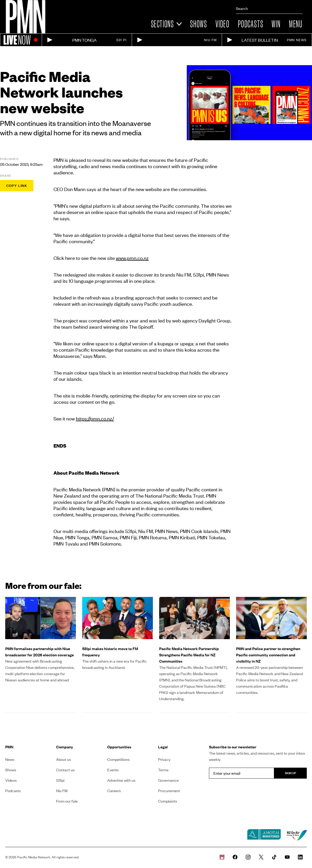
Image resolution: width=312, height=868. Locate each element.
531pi (60, 780)
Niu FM (62, 791)
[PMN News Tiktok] (274, 857)
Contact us (65, 770)
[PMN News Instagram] (248, 857)
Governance (168, 780)
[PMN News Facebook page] (235, 857)
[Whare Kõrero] (222, 857)
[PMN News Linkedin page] (300, 857)
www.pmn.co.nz (132, 258)
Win (276, 24)
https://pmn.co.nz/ (95, 418)
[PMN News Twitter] (261, 857)
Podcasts (251, 24)
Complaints (168, 801)
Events (113, 770)
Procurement (169, 791)
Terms (163, 770)
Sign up (290, 773)
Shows (199, 24)
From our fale (67, 801)
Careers (114, 791)
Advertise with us (121, 780)
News (10, 759)
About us (64, 759)
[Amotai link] (264, 835)
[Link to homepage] (26, 17)
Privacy (164, 759)
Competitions (118, 759)
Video (223, 24)
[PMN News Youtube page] (287, 857)
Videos (11, 780)
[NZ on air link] (297, 835)
